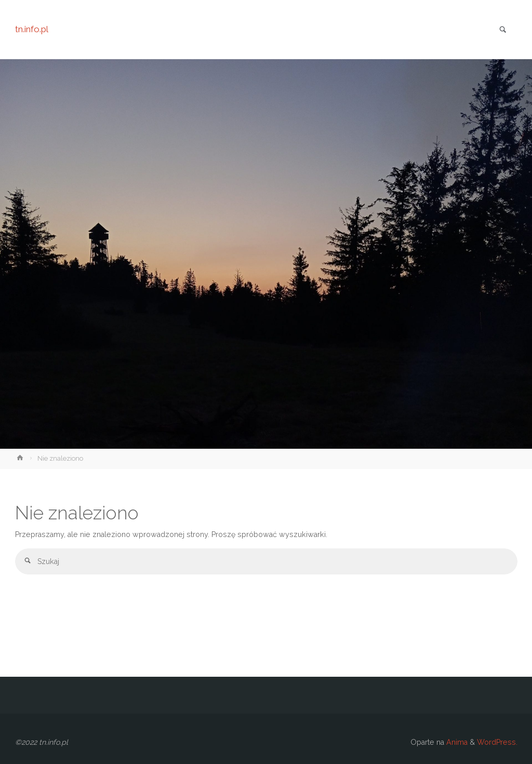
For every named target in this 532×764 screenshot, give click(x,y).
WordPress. (497, 742)
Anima (456, 742)
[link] (503, 30)
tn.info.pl (32, 29)
